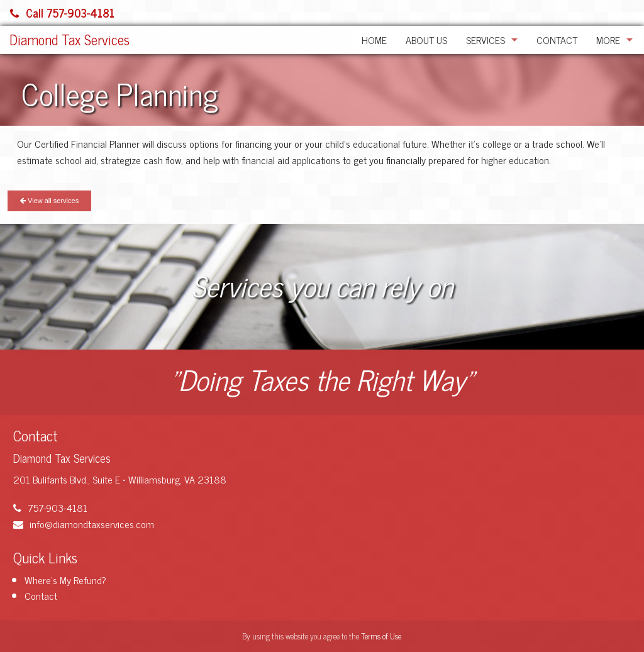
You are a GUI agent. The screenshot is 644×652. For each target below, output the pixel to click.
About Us (426, 40)
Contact (557, 40)
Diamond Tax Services (69, 39)
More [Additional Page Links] (608, 40)
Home (374, 40)
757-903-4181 (50, 507)
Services (486, 40)
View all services (49, 201)
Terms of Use (381, 636)
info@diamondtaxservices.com (84, 524)
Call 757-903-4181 (62, 13)
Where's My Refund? (65, 580)
